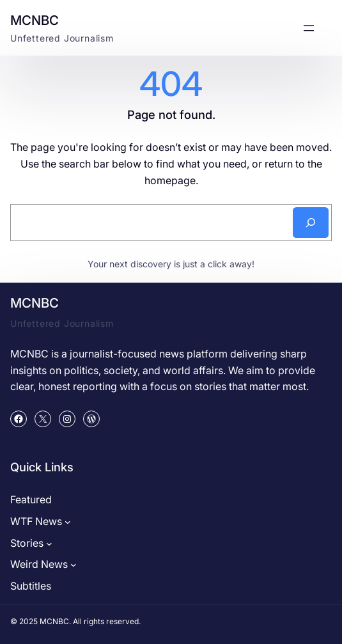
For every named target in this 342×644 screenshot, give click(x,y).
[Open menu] (309, 28)
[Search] (311, 223)
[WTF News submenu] (68, 522)
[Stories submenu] (49, 544)
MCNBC (35, 20)
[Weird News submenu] (74, 565)
